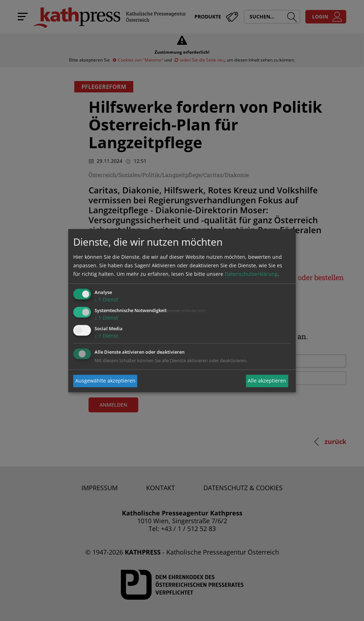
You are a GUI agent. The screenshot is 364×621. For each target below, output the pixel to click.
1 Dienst (106, 300)
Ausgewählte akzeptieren (105, 381)
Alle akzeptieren (267, 381)
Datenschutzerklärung (251, 274)
